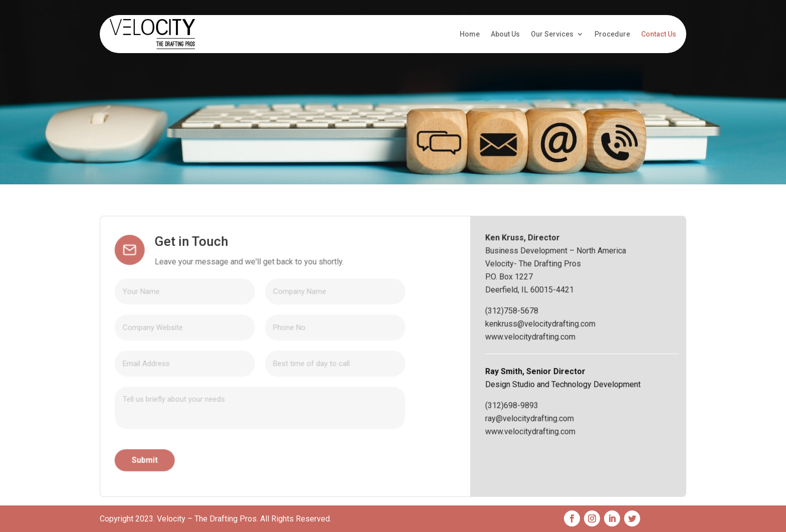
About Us (505, 34)
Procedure (612, 34)
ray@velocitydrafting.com (563, 467)
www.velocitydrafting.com (564, 385)
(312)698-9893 (545, 454)
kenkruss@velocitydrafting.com (574, 372)
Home (470, 34)
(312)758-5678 (545, 359)
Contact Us (659, 34)
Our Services (552, 34)
